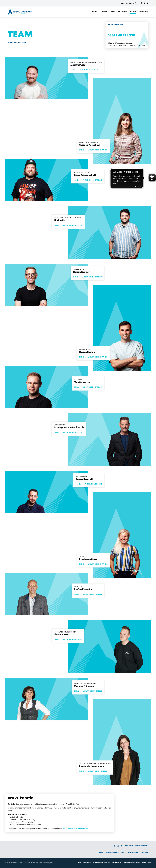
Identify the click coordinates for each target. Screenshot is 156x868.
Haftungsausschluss (102, 863)
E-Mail (73, 70)
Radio (133, 12)
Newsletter (146, 863)
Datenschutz (117, 863)
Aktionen (123, 12)
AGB (79, 863)
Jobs (113, 12)
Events (104, 12)
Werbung (143, 12)
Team (123, 852)
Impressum (87, 863)
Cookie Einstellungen (132, 863)
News (95, 12)
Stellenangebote (133, 852)
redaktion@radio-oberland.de (75, 829)
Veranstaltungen (112, 852)
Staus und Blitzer (142, 846)
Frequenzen (129, 846)
